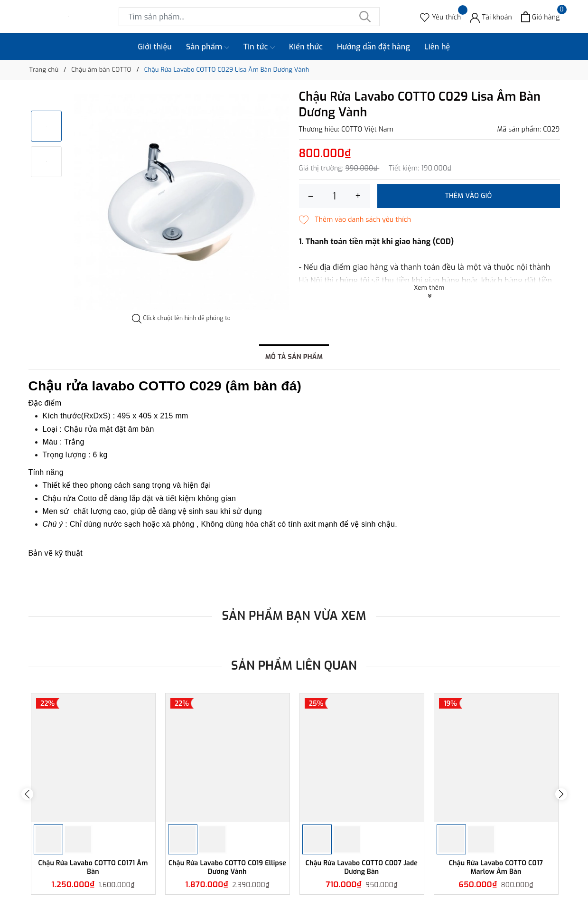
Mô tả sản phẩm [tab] (294, 357)
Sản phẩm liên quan (294, 666)
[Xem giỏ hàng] (540, 17)
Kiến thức (306, 47)
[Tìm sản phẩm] (249, 17)
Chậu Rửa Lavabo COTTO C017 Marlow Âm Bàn (496, 867)
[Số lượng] (335, 196)
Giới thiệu (155, 47)
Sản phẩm (208, 47)
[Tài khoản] (491, 17)
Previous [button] (27, 794)
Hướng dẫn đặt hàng (373, 47)
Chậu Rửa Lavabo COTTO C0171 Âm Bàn (93, 867)
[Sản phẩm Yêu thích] (440, 17)
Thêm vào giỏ (469, 196)
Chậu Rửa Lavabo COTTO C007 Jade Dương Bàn (362, 867)
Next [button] (561, 794)
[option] (182, 202)
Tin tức (259, 47)
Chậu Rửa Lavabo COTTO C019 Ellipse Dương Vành (227, 867)
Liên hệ (437, 47)
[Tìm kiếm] (365, 17)
